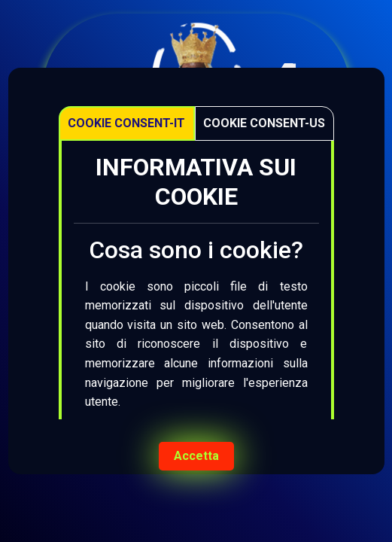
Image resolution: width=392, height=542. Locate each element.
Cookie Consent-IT (126, 123)
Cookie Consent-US (264, 123)
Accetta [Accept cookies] (196, 456)
